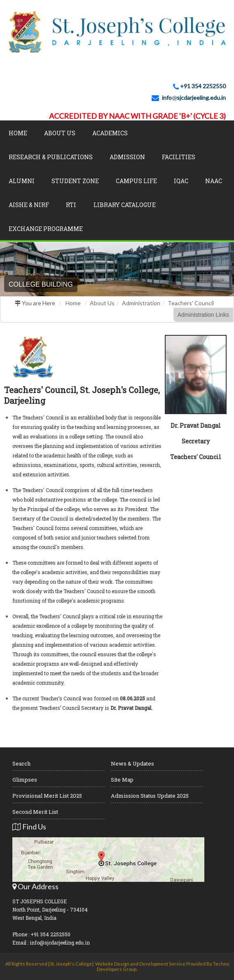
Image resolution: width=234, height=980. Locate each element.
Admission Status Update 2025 (150, 796)
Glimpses (25, 780)
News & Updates (132, 763)
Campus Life (136, 181)
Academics (110, 133)
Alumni (22, 181)
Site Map (122, 780)
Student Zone (75, 181)
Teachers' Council (191, 303)
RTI (71, 205)
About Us (60, 133)
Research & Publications (51, 157)
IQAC (181, 181)
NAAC (214, 181)
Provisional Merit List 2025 (47, 796)
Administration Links (203, 315)
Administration (141, 303)
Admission (127, 157)
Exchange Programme (46, 229)
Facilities (179, 157)
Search (21, 763)
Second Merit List (35, 812)
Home (18, 133)
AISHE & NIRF (29, 205)
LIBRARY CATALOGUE (125, 205)
